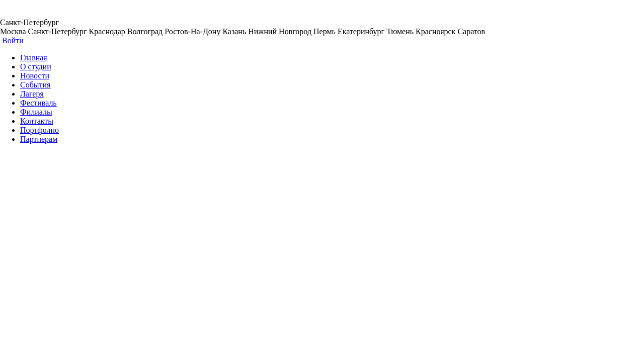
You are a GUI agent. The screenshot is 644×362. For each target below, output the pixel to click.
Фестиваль (38, 103)
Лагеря (32, 94)
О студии (36, 67)
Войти (13, 40)
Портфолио (39, 130)
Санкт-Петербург (29, 22)
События (35, 85)
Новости (35, 76)
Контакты (37, 121)
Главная (34, 58)
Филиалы (36, 112)
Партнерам (39, 139)
